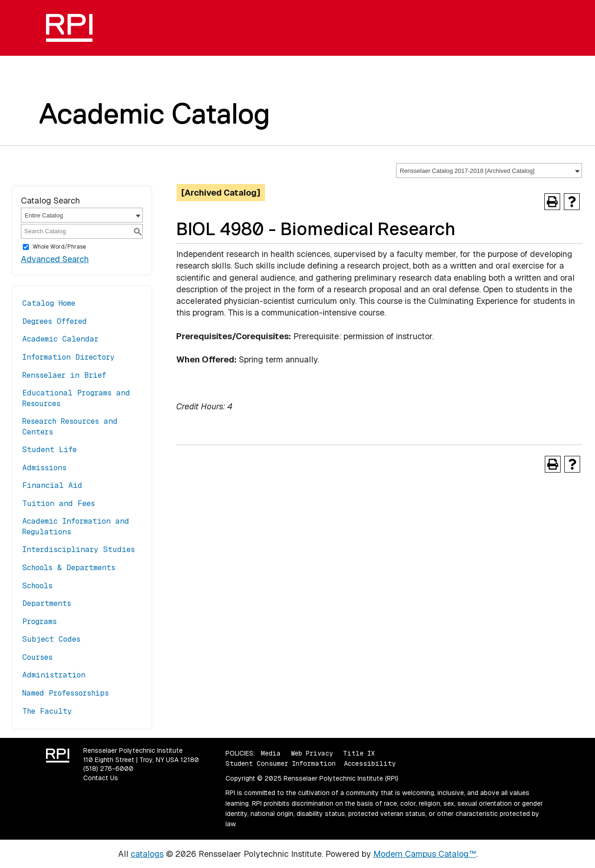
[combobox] (489, 171)
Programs (40, 621)
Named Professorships (66, 693)
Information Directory (69, 357)
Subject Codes (51, 639)
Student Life (50, 450)
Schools (37, 586)
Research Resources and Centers (70, 426)
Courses (37, 657)
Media (271, 753)
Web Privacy (312, 753)
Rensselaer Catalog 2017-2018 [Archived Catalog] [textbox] (467, 171)
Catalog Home (49, 303)
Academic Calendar (60, 339)
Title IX (359, 753)
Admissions (44, 468)
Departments (47, 603)
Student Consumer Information (281, 763)
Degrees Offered (55, 321)
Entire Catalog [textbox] (44, 215)
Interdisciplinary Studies (79, 549)
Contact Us (101, 778)
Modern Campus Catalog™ (425, 854)
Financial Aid (52, 485)
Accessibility (370, 763)
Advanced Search (55, 259)
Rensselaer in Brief (64, 375)
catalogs (147, 854)
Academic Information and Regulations (76, 526)
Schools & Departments (69, 568)
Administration (54, 675)
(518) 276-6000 (108, 769)
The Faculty (47, 711)
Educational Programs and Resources (76, 398)
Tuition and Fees (59, 503)
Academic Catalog (155, 113)
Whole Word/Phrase (59, 247)
